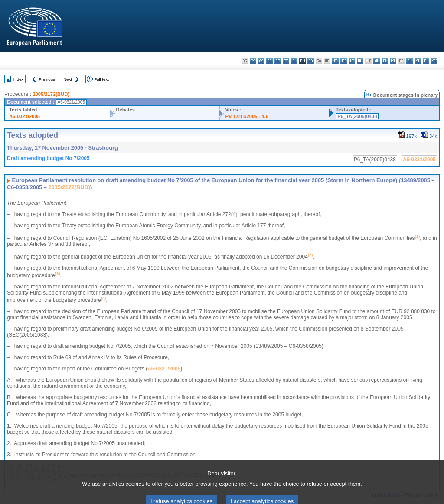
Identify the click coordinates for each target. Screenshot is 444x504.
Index (18, 79)
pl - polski (385, 61)
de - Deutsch (278, 61)
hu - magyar (360, 61)
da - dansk (269, 61)
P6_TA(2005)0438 (357, 116)
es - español (253, 61)
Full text (101, 79)
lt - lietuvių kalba (352, 61)
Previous (47, 79)
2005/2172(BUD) (51, 94)
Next (68, 79)
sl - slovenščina (418, 61)
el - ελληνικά (294, 61)
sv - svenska (434, 61)
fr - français (311, 61)
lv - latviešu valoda (344, 61)
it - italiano (335, 61)
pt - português (393, 61)
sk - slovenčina (410, 61)
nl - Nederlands (377, 61)
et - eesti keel (286, 61)
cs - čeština (261, 61)
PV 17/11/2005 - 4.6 (247, 116)
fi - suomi (426, 61)
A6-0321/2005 (24, 116)
